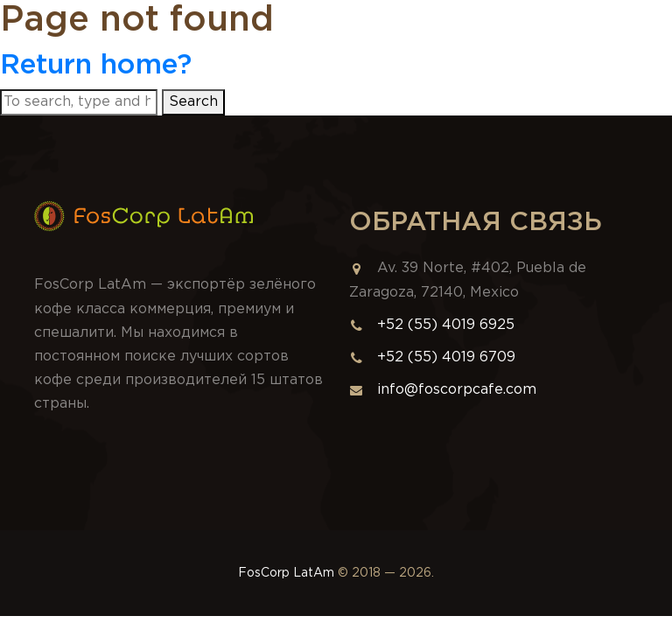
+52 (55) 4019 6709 (446, 357)
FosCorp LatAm (286, 573)
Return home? (96, 66)
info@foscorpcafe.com (443, 390)
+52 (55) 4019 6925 (446, 325)
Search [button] (193, 102)
